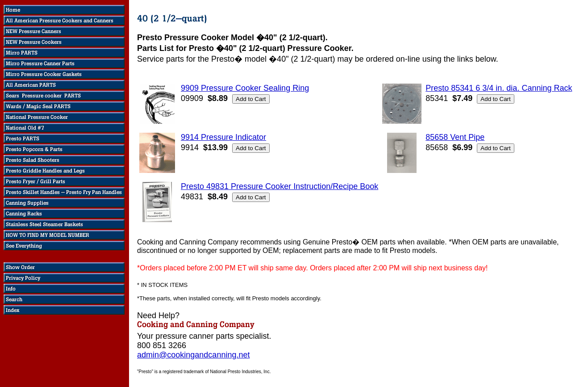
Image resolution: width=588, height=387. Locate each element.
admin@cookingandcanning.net (193, 355)
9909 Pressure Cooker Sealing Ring (245, 88)
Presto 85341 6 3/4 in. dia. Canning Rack (499, 88)
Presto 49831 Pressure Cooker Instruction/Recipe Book (279, 186)
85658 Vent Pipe (455, 137)
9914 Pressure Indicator (223, 137)
